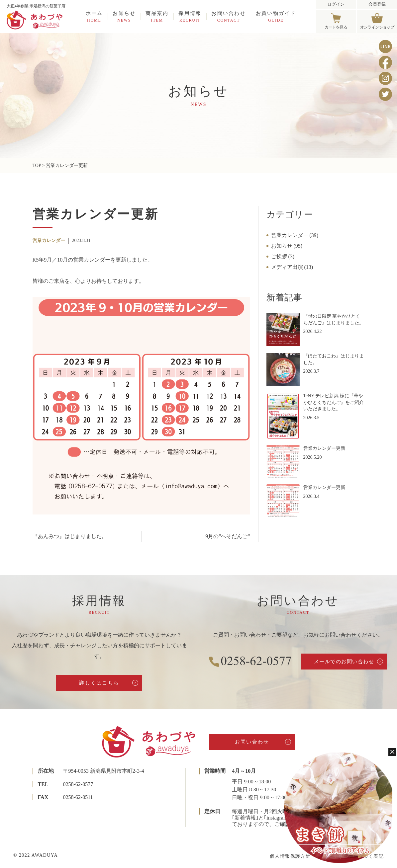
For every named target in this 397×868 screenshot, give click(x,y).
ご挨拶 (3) (283, 256)
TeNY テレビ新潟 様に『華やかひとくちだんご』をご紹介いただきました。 (334, 402)
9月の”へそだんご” (228, 536)
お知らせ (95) (287, 246)
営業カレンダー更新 (324, 448)
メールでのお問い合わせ (344, 662)
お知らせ (124, 16)
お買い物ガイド (276, 16)
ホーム (94, 16)
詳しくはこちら (99, 683)
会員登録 (377, 4)
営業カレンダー (49, 240)
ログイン (336, 4)
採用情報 (190, 16)
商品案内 (157, 16)
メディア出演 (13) (292, 267)
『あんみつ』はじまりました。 (70, 536)
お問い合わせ (229, 16)
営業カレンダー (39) (295, 235)
